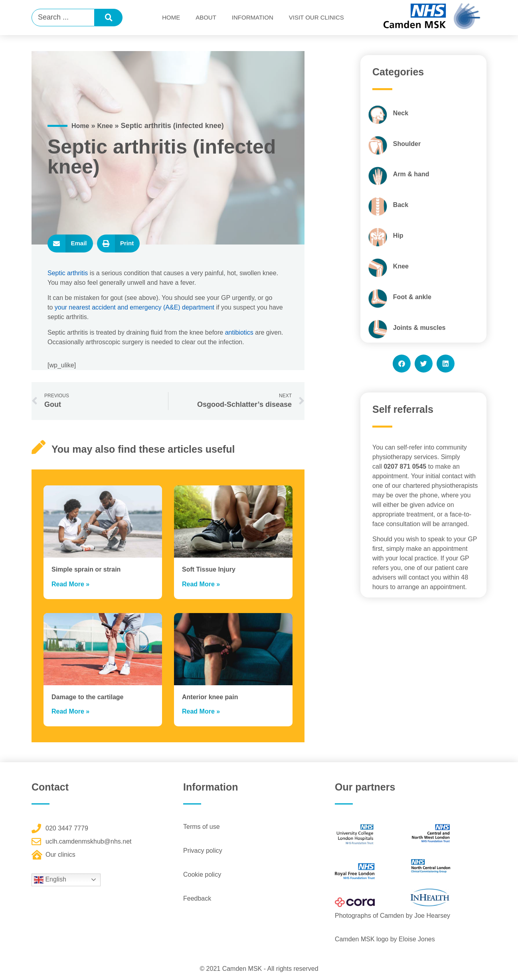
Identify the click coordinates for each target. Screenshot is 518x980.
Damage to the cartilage (88, 697)
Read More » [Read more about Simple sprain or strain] (70, 584)
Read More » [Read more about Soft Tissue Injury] (201, 584)
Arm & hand (411, 174)
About (206, 17)
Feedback (197, 898)
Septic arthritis (68, 273)
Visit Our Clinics (316, 17)
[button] (70, 244)
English (50, 880)
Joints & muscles (419, 328)
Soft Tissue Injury (209, 569)
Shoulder (407, 144)
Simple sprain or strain (86, 569)
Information (253, 17)
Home (171, 17)
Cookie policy (202, 875)
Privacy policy (203, 851)
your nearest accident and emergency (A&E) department (134, 307)
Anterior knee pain (210, 697)
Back (401, 205)
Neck (401, 113)
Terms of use (202, 827)
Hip (398, 236)
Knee (105, 126)
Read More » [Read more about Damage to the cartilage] (70, 711)
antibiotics (239, 332)
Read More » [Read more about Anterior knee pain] (201, 711)
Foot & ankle (412, 297)
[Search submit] (109, 18)
